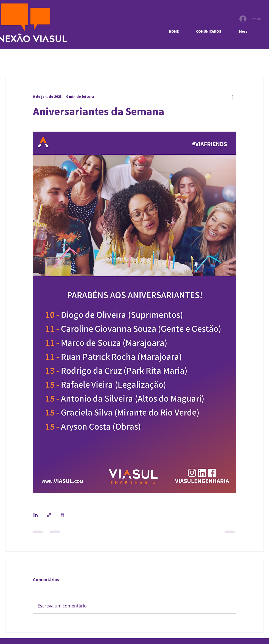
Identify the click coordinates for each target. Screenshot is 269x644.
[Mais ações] (233, 97)
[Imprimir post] (62, 515)
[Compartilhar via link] (49, 515)
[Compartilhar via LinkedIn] (36, 515)
